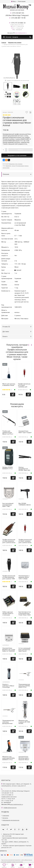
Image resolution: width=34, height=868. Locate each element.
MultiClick (9, 166)
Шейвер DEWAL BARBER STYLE (8, 468)
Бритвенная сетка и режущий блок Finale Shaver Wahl (25, 613)
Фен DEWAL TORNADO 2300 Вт (25, 504)
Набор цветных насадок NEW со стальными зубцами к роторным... (8, 615)
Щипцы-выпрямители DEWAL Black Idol (24, 469)
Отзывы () (6, 327)
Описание (6, 174)
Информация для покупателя (11, 820)
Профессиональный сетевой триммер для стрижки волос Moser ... (24, 387)
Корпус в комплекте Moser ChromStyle (8, 686)
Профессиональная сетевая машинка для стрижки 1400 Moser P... (9, 578)
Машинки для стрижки (16, 164)
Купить (20, 150)
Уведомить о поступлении (17, 155)
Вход (13, 1)
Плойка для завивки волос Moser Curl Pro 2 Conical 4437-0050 (8, 433)
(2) (7, 390)
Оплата (5, 336)
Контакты (5, 818)
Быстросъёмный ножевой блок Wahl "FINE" (8, 505)
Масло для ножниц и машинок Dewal (9, 385)
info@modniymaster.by (10, 808)
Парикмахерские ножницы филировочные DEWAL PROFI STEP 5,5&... (8, 723)
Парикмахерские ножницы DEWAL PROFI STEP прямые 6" (24, 686)
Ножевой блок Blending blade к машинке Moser (24, 758)
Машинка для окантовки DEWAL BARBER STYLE (9, 758)
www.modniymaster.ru (21, 33)
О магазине (6, 816)
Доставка (6, 332)
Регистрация (22, 1)
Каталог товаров (11, 37)
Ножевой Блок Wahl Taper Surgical (25, 432)
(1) (7, 582)
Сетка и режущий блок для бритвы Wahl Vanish (24, 650)
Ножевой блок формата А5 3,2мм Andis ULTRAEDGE (9, 650)
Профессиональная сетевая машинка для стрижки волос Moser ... (9, 542)
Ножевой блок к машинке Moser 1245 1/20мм (24, 577)
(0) (23, 390)
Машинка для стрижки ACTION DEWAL (24, 722)
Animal (14, 166)
